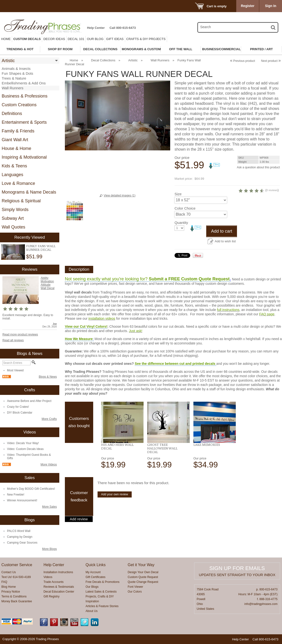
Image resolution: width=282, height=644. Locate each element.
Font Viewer (135, 587)
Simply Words (15, 210)
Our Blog (95, 39)
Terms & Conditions (14, 596)
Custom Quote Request (143, 577)
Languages (12, 175)
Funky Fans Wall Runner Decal (41, 248)
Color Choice (185, 227)
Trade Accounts (54, 582)
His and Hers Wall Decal (117, 465)
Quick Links (96, 565)
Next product (271, 61)
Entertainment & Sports (24, 122)
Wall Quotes (13, 227)
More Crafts (49, 419)
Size (178, 212)
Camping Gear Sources (22, 543)
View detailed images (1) (119, 196)
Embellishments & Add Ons (24, 83)
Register (248, 6)
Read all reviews (13, 340)
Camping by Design (20, 537)
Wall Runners (12, 88)
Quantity (181, 241)
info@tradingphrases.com (261, 604)
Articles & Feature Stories (102, 606)
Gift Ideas (115, 39)
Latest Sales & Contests (101, 592)
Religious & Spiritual (21, 201)
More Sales (50, 507)
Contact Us (9, 572)
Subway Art (13, 218)
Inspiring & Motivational (24, 157)
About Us (92, 611)
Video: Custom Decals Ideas (25, 449)
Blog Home (9, 587)
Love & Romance (18, 183)
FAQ (4, 582)
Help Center (96, 28)
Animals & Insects (16, 69)
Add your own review (115, 513)
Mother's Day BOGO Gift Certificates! (31, 489)
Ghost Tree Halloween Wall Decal (162, 467)
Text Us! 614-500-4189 (16, 577)
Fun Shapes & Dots (17, 73)
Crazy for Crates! (18, 407)
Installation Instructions (58, 572)
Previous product (242, 61)
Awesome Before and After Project (29, 401)
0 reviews (253, 209)
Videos (48, 577)
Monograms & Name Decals (29, 192)
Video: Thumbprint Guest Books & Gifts (29, 457)
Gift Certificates (96, 577)
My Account (93, 572)
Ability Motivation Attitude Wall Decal (48, 283)
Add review (79, 538)
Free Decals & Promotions (103, 582)
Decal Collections (103, 60)
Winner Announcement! (22, 500)
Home (6, 39)
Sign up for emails (237, 568)
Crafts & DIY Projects (146, 39)
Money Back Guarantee (17, 601)
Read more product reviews (20, 334)
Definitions (12, 114)
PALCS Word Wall (19, 531)
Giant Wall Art (15, 140)
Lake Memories (207, 463)
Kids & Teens (14, 166)
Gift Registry (52, 596)
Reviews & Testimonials (59, 587)
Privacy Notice (11, 592)
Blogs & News (48, 377)
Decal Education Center (59, 592)
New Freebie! (16, 495)
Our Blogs (92, 587)
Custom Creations (19, 105)
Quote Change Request (143, 582)
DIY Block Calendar (20, 413)
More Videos (49, 465)
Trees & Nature (14, 78)
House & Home (16, 148)
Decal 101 (76, 39)
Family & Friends (18, 131)
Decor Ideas (54, 39)
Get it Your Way (141, 565)
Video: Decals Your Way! (23, 443)
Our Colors (135, 592)
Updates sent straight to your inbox (237, 575)
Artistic (8, 61)
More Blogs (50, 549)
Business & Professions (25, 96)
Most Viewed (15, 370)
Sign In (271, 6)
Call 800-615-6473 (122, 28)
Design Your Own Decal (143, 572)
